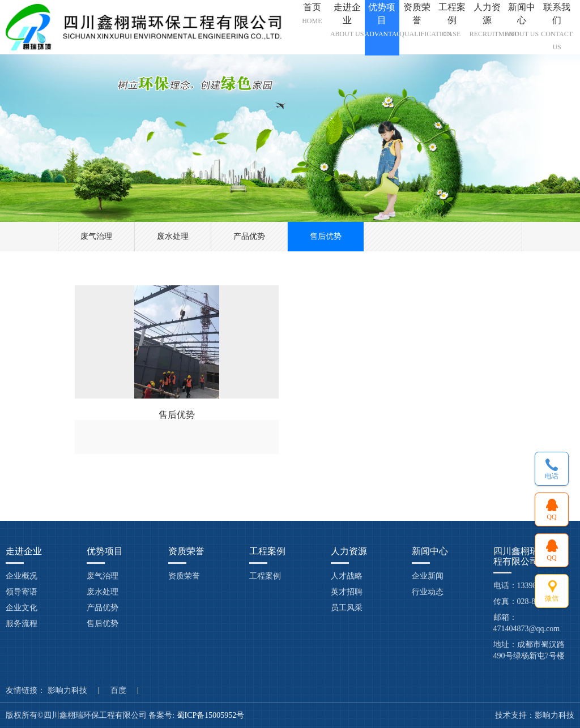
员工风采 (347, 608)
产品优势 (249, 236)
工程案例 (265, 576)
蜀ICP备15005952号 (212, 715)
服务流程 (22, 624)
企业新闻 (428, 576)
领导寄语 (22, 592)
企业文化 (22, 608)
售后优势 (326, 236)
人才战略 (347, 576)
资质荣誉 (184, 576)
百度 (118, 691)
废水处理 (173, 236)
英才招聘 (347, 592)
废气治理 (96, 236)
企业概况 (22, 576)
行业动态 (428, 592)
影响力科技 (67, 691)
